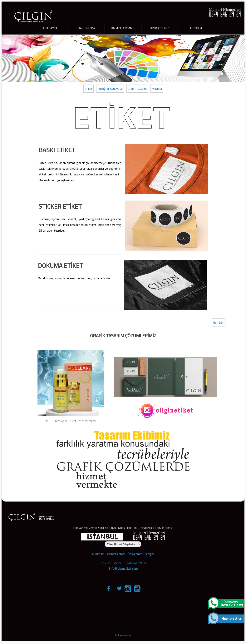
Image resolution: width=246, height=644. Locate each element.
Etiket (89, 89)
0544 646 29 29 (135, 563)
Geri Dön (219, 322)
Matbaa (157, 89)
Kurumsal (98, 554)
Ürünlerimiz (135, 554)
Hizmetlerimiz (116, 554)
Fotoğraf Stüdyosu (110, 89)
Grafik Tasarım (137, 89)
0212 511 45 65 (110, 563)
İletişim (149, 554)
